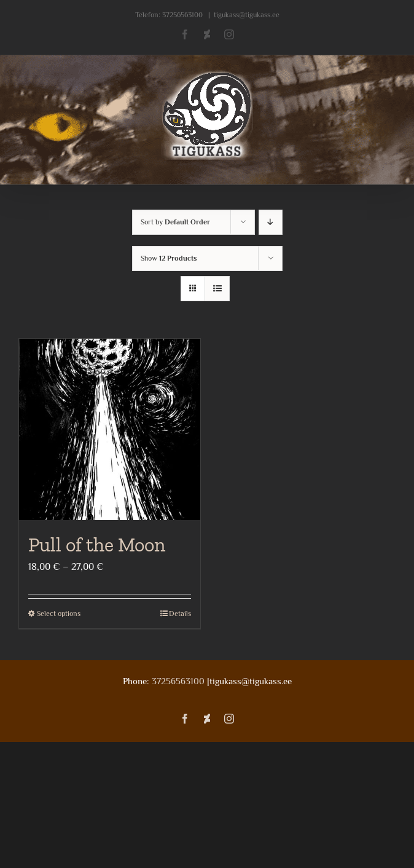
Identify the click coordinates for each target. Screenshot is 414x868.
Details (180, 614)
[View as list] (217, 289)
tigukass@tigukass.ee (247, 15)
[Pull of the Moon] (110, 429)
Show (169, 258)
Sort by (175, 222)
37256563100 (182, 15)
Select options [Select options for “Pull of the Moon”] (59, 614)
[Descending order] (271, 222)
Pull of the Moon (97, 545)
